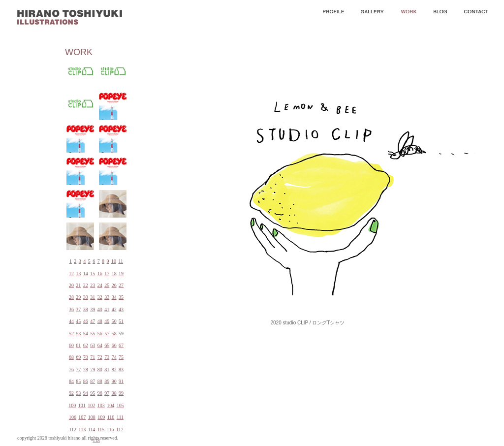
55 (93, 334)
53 (78, 334)
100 (72, 405)
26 (114, 285)
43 (121, 309)
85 (78, 381)
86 (86, 381)
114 (92, 430)
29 (78, 297)
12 (71, 273)
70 (86, 357)
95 (93, 393)
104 (110, 405)
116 (110, 430)
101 (82, 405)
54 (86, 334)
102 (91, 405)
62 (86, 345)
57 (107, 334)
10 (114, 261)
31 (93, 297)
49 (107, 321)
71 (93, 357)
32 (100, 297)
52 (71, 334)
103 (101, 405)
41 (107, 309)
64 (100, 345)
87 (93, 381)
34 (114, 297)
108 (92, 417)
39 (93, 309)
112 (73, 430)
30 (86, 297)
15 (93, 273)
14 (86, 273)
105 (120, 405)
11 (121, 261)
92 (71, 393)
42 (114, 309)
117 (120, 430)
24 (100, 285)
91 (121, 381)
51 (121, 321)
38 (86, 309)
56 (100, 334)
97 (107, 393)
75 (121, 357)
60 (71, 345)
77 (78, 369)
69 (78, 357)
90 (114, 381)
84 (71, 381)
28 (71, 297)
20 (71, 285)
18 (114, 273)
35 (121, 297)
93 (78, 393)
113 (82, 430)
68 (71, 357)
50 (114, 321)
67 (121, 345)
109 (101, 417)
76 (71, 369)
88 (100, 381)
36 (71, 309)
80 (100, 369)
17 (107, 273)
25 (107, 285)
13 (78, 273)
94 (86, 393)
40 (100, 309)
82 (114, 369)
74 (114, 357)
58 (114, 334)
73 (107, 357)
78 (86, 369)
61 (78, 345)
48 (100, 321)
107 (82, 417)
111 (120, 417)
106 (73, 417)
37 (78, 309)
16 (100, 273)
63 (93, 345)
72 (100, 357)
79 (93, 369)
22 (86, 285)
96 (100, 393)
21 (78, 285)
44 (71, 321)
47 (93, 321)
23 (93, 285)
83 (121, 369)
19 (121, 273)
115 (101, 430)
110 (111, 417)
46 (86, 321)
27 (121, 285)
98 (114, 393)
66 (114, 345)
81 (107, 369)
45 (78, 321)
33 (107, 297)
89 (107, 381)
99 (121, 393)
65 (107, 345)
